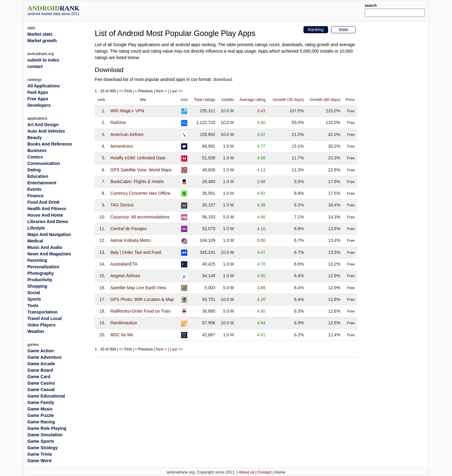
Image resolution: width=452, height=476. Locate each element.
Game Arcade (41, 364)
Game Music (40, 409)
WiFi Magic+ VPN (127, 111)
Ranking (316, 30)
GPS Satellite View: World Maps (141, 170)
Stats (343, 30)
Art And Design (43, 125)
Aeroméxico (122, 146)
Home (280, 472)
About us (246, 472)
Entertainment (42, 183)
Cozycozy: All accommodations (140, 217)
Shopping (37, 286)
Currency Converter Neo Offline (141, 193)
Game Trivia (40, 454)
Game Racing (41, 422)
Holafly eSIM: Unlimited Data (138, 158)
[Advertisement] (243, 10)
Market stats (40, 34)
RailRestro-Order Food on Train (141, 311)
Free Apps (38, 99)
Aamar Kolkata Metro (131, 240)
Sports (34, 299)
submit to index (43, 60)
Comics (35, 157)
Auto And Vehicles (46, 131)
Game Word (39, 461)
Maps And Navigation (49, 234)
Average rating (252, 100)
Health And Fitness (47, 209)
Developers (39, 105)
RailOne (118, 122)
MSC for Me (122, 335)
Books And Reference (50, 144)
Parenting (37, 260)
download (223, 79)
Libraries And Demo (48, 222)
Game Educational (46, 396)
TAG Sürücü (122, 205)
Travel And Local (45, 318)
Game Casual (41, 390)
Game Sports (41, 441)
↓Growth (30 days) (287, 100)
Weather (36, 331)
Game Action (41, 351)
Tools (33, 306)
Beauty (35, 138)
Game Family (41, 402)
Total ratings (204, 100)
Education (38, 176)
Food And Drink (43, 202)
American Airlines (127, 134)
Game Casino (41, 383)
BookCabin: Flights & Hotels (137, 182)
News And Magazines (49, 254)
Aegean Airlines (125, 276)
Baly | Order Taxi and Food (136, 252)
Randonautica (124, 323)
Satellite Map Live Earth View (138, 288)
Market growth (42, 41)
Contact (265, 472)
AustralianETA (124, 264)
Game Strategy (43, 448)
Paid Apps (38, 92)
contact (35, 66)
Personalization (43, 267)
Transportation (42, 312)
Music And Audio (45, 247)
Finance (36, 196)
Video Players (42, 325)
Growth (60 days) (325, 100)
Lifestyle (36, 228)
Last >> (176, 91)
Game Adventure (45, 357)
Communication (44, 163)
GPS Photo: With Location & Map (142, 299)
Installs (228, 100)
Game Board (40, 370)
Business (37, 150)
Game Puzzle (41, 415)
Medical (35, 241)
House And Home (45, 215)
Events (34, 189)
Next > (161, 91)
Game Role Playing (47, 428)
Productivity (40, 280)
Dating (34, 170)
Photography (41, 273)
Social (34, 293)
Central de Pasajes (129, 229)
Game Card (39, 377)
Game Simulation (45, 435)
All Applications (44, 86)
